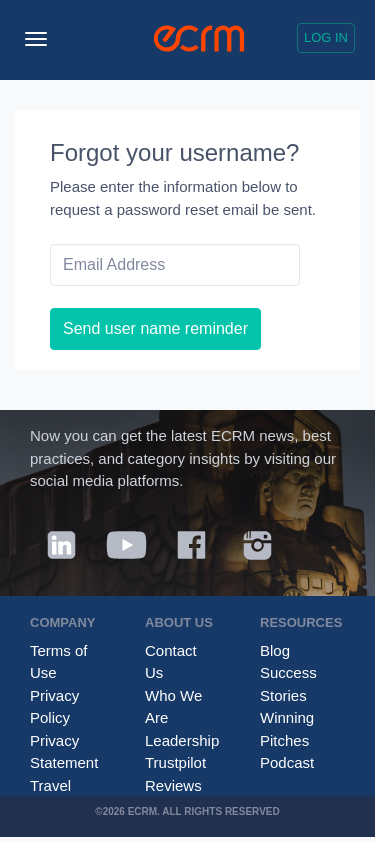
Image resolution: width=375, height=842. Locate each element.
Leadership (182, 740)
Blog (275, 650)
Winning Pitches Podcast (287, 740)
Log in (326, 37)
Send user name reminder (155, 328)
